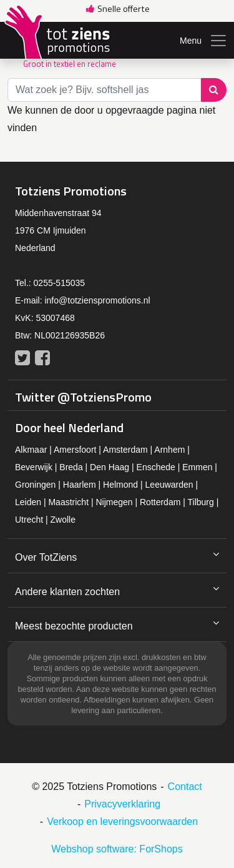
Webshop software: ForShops (117, 849)
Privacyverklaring (122, 804)
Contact (185, 787)
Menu (204, 41)
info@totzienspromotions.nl (97, 300)
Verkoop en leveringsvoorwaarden (122, 821)
